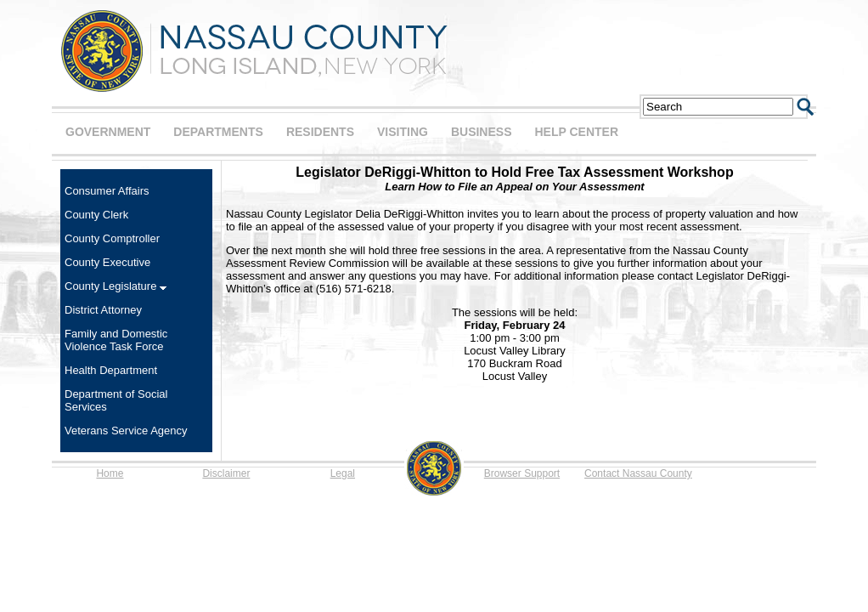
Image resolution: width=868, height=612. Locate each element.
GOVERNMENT (108, 132)
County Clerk (96, 215)
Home (110, 473)
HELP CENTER (576, 132)
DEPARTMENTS (218, 132)
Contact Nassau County (638, 473)
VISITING (403, 132)
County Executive (107, 262)
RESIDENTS (320, 132)
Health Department (111, 370)
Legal (343, 473)
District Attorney (103, 310)
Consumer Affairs (107, 191)
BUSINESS (482, 132)
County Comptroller (112, 238)
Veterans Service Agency (126, 431)
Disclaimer (226, 473)
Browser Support (522, 473)
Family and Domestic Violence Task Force (116, 340)
